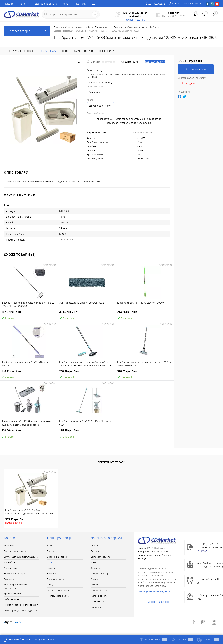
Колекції (51, 568)
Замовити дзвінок (135, 20)
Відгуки (94, 579)
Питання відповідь (99, 601)
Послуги (51, 585)
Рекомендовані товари (58, 590)
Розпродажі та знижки (58, 596)
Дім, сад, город (11, 568)
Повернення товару (100, 574)
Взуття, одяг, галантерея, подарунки (21, 557)
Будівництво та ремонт (15, 551)
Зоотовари (9, 579)
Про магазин (97, 607)
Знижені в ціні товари (14, 574)
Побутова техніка (12, 599)
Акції (49, 546)
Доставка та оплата (46, 4)
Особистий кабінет (100, 590)
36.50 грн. (87, 313)
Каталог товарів (27, 31)
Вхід (148, 3)
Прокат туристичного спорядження (21, 605)
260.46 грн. (87, 373)
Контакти (81, 4)
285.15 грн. (87, 432)
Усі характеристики (143, 132)
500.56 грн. (29, 432)
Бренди (51, 551)
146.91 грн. (29, 373)
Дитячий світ (10, 562)
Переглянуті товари (111, 462)
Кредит (66, 4)
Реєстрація (159, 3)
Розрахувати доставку (192, 78)
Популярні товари (56, 579)
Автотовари (10, 546)
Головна (8, 4)
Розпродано (186, 83)
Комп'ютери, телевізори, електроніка (16, 586)
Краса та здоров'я (13, 594)
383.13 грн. (15, 519)
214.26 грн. (145, 313)
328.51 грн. (145, 373)
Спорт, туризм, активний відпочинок (21, 610)
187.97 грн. (29, 313)
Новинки (51, 574)
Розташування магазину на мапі (155, 591)
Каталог (51, 562)
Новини (94, 585)
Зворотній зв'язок (159, 602)
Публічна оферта (99, 596)
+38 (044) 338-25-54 (135, 13)
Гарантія (25, 4)
